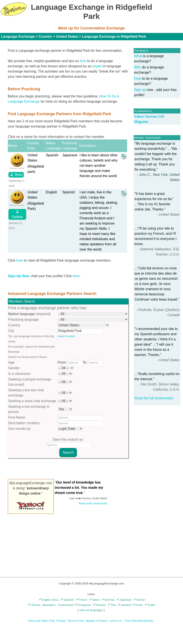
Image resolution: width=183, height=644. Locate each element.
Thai (112, 605)
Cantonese (65, 605)
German (108, 600)
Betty (16, 175)
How (138, 78)
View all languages (91, 610)
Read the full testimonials (154, 398)
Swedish (125, 605)
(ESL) (55, 600)
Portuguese (82, 605)
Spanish (67, 600)
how (83, 61)
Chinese (34, 605)
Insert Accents (66, 336)
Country (45, 36)
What (138, 56)
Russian (99, 605)
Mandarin (49, 605)
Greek (138, 605)
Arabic (150, 605)
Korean (139, 600)
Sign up (140, 90)
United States (67, 36)
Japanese (124, 600)
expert (97, 66)
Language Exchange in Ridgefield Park (114, 36)
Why (138, 67)
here (20, 260)
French (82, 600)
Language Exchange (18, 36)
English (45, 600)
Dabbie (17, 214)
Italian (94, 600)
